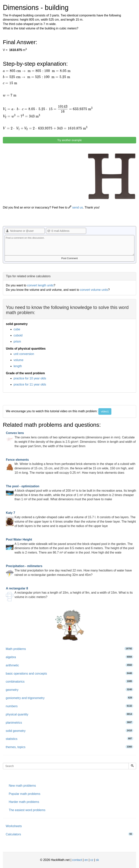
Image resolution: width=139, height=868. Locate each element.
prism (17, 341)
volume (18, 360)
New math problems (22, 786)
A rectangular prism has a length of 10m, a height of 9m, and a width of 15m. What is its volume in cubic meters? (69, 593)
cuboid (18, 335)
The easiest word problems (27, 810)
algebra (69, 657)
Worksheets (14, 826)
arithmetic (69, 665)
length (18, 366)
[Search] (132, 766)
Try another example (70, 140)
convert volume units (94, 290)
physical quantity (69, 714)
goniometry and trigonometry (69, 698)
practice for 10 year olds (30, 378)
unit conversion (24, 354)
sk (97, 860)
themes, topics (69, 747)
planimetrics (69, 722)
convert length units (40, 285)
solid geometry (69, 731)
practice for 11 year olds (30, 384)
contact (77, 860)
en (86, 860)
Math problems (69, 649)
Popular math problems (25, 794)
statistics (69, 739)
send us (76, 207)
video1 (105, 411)
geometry (69, 690)
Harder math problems (24, 802)
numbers (69, 706)
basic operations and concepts (69, 673)
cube (17, 329)
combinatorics (69, 681)
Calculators (69, 834)
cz (92, 860)
